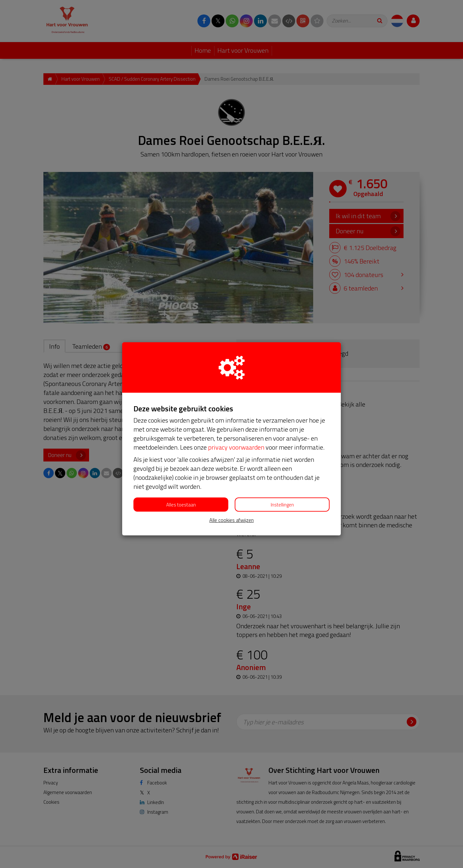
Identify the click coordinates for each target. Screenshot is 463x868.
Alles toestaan (181, 505)
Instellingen (282, 505)
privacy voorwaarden (236, 447)
